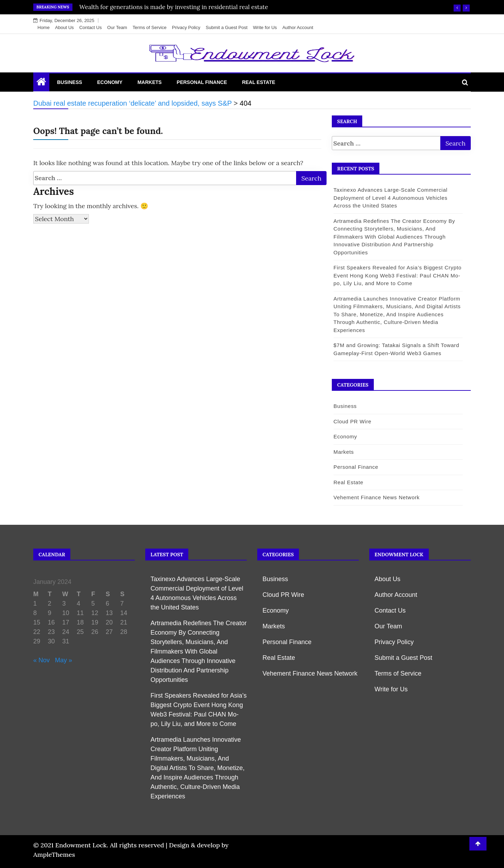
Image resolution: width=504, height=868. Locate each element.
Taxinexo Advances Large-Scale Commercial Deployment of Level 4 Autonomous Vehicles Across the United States (390, 198)
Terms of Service (150, 27)
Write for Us (265, 27)
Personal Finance (202, 82)
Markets (150, 82)
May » (64, 660)
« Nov (41, 660)
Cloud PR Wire (352, 421)
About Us (64, 27)
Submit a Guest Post (227, 27)
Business (70, 82)
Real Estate (258, 82)
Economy (110, 82)
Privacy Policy (186, 27)
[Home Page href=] (41, 83)
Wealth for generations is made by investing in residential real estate (174, 7)
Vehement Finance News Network (376, 497)
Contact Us (90, 27)
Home (44, 27)
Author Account (298, 27)
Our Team (117, 27)
